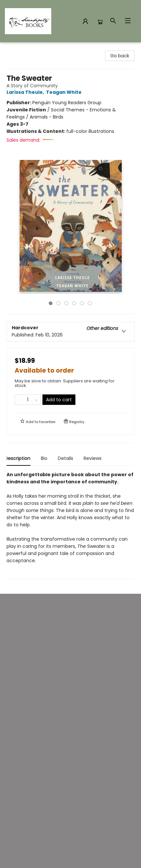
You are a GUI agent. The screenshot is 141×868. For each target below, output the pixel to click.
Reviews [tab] (94, 458)
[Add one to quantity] (36, 400)
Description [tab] (19, 458)
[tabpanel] (70, 525)
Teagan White (65, 92)
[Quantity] (28, 400)
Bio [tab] (46, 458)
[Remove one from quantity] (19, 400)
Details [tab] (67, 458)
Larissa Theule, (26, 92)
